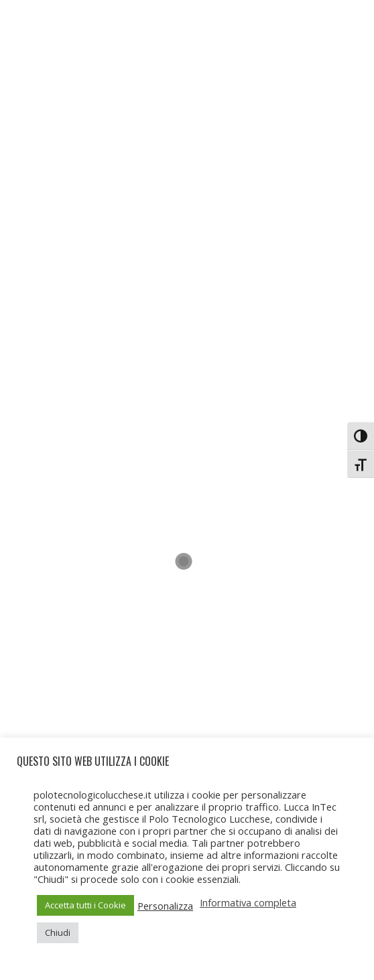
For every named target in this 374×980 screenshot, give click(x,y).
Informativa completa (248, 902)
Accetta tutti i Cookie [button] (85, 905)
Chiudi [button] (58, 932)
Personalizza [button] (165, 906)
